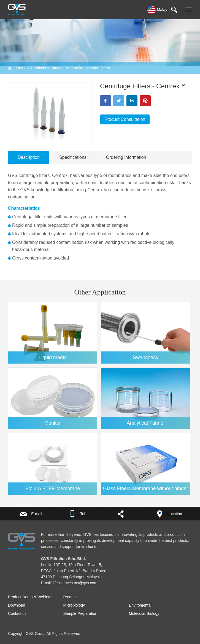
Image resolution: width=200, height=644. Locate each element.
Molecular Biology (144, 613)
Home (21, 68)
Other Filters (99, 68)
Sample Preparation (67, 68)
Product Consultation (125, 119)
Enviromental (140, 605)
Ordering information (126, 157)
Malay (157, 10)
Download (17, 605)
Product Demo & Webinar (30, 597)
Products (38, 68)
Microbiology (74, 605)
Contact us (17, 613)
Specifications (73, 157)
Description (29, 157)
